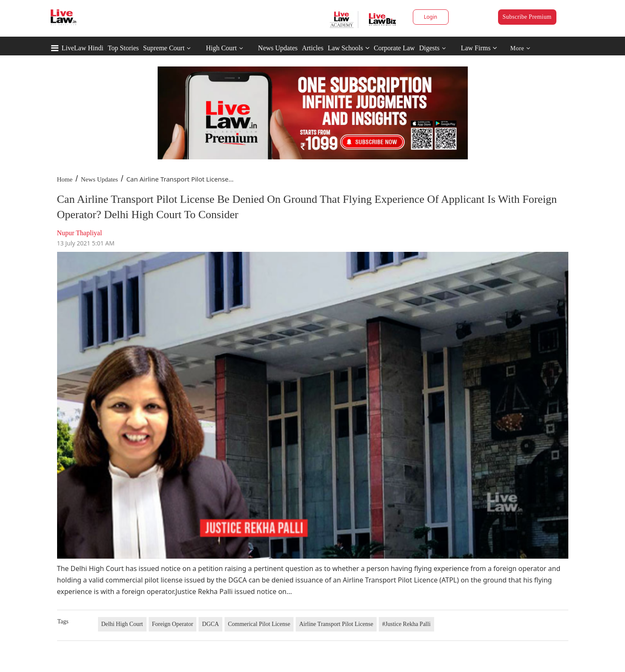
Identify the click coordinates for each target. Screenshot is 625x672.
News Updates (278, 48)
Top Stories (123, 48)
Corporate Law (394, 48)
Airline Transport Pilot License (336, 624)
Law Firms (479, 48)
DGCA (210, 624)
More (520, 48)
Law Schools (349, 48)
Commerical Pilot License (259, 624)
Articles (312, 48)
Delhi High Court (122, 624)
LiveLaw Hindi (83, 48)
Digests (429, 48)
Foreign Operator (173, 624)
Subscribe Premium (527, 17)
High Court (221, 48)
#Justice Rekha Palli (406, 624)
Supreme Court (164, 48)
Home (65, 179)
